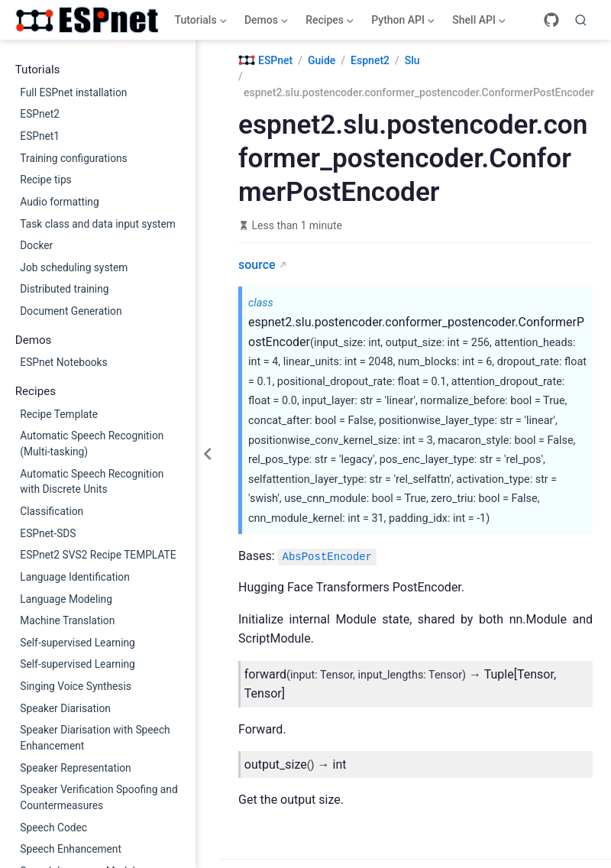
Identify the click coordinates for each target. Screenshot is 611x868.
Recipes (328, 23)
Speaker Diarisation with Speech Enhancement (95, 738)
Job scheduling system (74, 267)
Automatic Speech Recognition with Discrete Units (92, 482)
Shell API (478, 23)
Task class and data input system (98, 224)
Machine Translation (67, 620)
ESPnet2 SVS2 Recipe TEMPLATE (98, 555)
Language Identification (74, 577)
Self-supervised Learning (78, 643)
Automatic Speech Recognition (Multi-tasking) (92, 444)
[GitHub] (551, 20)
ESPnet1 (40, 136)
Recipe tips (45, 180)
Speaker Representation (75, 768)
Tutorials (199, 23)
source (257, 265)
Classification (52, 511)
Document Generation (71, 311)
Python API (402, 23)
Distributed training (64, 289)
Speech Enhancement (71, 849)
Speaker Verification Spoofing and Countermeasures (99, 797)
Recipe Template (59, 414)
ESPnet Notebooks (63, 362)
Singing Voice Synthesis (76, 686)
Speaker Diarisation (65, 708)
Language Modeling (66, 599)
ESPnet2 (40, 114)
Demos (264, 23)
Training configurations (73, 158)
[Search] (581, 20)
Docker (36, 245)
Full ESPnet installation (73, 92)
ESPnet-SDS (48, 533)
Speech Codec (53, 828)
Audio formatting (59, 202)
